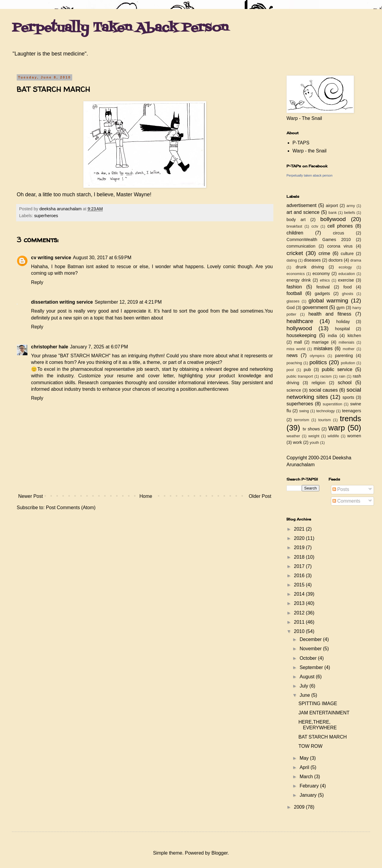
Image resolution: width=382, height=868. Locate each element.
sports (348, 397)
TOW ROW (311, 746)
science (294, 390)
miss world (296, 349)
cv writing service (51, 258)
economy (321, 274)
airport (332, 206)
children (295, 233)
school (345, 383)
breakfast (294, 226)
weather (293, 436)
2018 (300, 557)
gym (340, 308)
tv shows (311, 429)
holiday (343, 322)
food (347, 287)
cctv (315, 226)
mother (349, 349)
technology (326, 411)
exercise (346, 280)
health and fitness (330, 314)
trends (351, 418)
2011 (300, 622)
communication (301, 246)
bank (333, 213)
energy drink (299, 280)
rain (342, 376)
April (305, 767)
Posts (341, 489)
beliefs (350, 213)
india (332, 336)
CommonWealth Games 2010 (319, 240)
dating (292, 260)
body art (296, 220)
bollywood (333, 219)
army (351, 206)
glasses (293, 301)
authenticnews (213, 389)
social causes (323, 390)
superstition (332, 404)
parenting (344, 356)
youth (314, 443)
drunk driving (310, 267)
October (309, 658)
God (291, 308)
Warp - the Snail (309, 151)
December (311, 639)
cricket (295, 253)
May (305, 758)
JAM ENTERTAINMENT (324, 713)
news (292, 355)
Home (146, 496)
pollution (348, 363)
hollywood (299, 328)
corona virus (340, 246)
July (305, 686)
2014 (300, 594)
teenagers (352, 411)
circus (338, 233)
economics (296, 274)
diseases (312, 260)
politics (318, 362)
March (307, 777)
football (294, 293)
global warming (328, 301)
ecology (345, 267)
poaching (294, 363)
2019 (300, 547)
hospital (343, 329)
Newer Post (31, 496)
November (311, 649)
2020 (300, 538)
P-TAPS (301, 143)
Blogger (219, 853)
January (309, 795)
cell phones (340, 226)
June (305, 695)
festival (323, 287)
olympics (317, 356)
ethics (325, 280)
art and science (303, 212)
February (310, 786)
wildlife (333, 436)
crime (324, 253)
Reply (37, 282)
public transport (300, 376)
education (347, 274)
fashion (294, 287)
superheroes (46, 216)
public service (337, 369)
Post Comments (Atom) (71, 508)
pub (307, 370)
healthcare (300, 321)
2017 (300, 566)
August (308, 677)
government (315, 307)
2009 (300, 807)
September (312, 667)
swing (304, 411)
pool (290, 370)
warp (336, 428)
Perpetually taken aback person (309, 175)
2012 (300, 613)
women (354, 436)
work (298, 442)
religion (318, 383)
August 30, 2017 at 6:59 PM (102, 258)
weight (314, 436)
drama (356, 260)
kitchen (354, 336)
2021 (300, 529)
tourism (324, 420)
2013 (300, 603)
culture (347, 254)
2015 (300, 585)
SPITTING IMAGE (318, 703)
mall (298, 342)
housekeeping (301, 335)
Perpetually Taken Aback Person (120, 28)
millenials (346, 342)
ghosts (348, 294)
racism (326, 376)
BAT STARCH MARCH (323, 737)
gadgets (322, 294)
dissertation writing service (62, 302)
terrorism (301, 420)
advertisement (302, 205)
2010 (300, 631)
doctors (336, 260)
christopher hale (50, 347)
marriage (320, 342)
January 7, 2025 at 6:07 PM (99, 347)
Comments (346, 501)
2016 (300, 576)
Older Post (260, 496)
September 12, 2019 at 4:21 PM (128, 302)
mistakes (323, 349)
